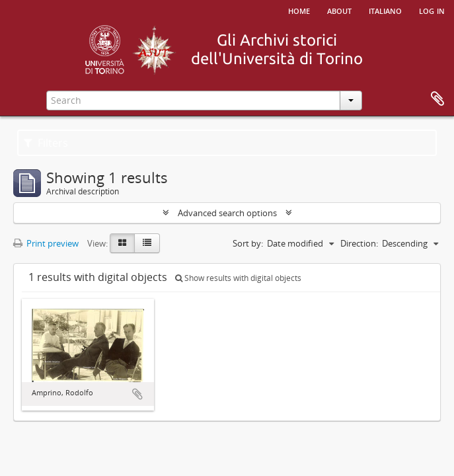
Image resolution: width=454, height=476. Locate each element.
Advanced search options (227, 213)
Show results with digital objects (238, 278)
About (339, 10)
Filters (46, 143)
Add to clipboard (137, 394)
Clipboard (437, 99)
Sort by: (248, 243)
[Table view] (147, 243)
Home (299, 10)
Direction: (359, 243)
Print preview (46, 243)
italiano (385, 10)
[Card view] (122, 243)
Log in (432, 10)
